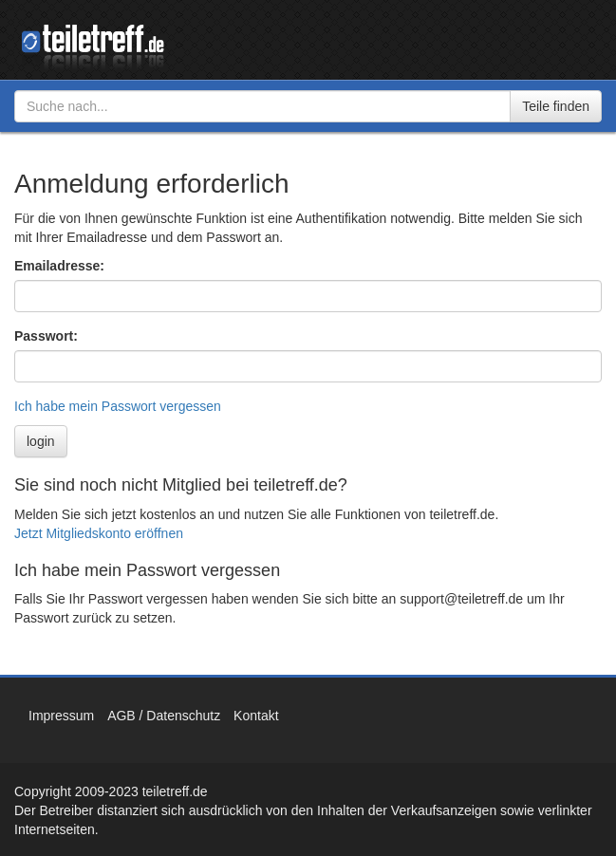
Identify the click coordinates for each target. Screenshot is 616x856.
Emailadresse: (59, 266)
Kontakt (256, 716)
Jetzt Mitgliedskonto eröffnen (99, 533)
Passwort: (46, 336)
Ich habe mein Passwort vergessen (118, 406)
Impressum (61, 716)
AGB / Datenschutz (164, 716)
